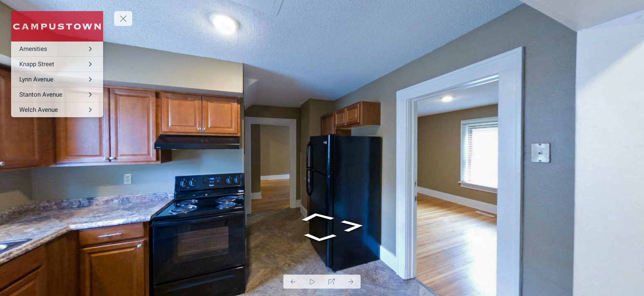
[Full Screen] (332, 282)
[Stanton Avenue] (57, 95)
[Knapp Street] (57, 64)
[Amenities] (57, 49)
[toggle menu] (123, 18)
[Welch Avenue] (57, 110)
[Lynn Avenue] (57, 79)
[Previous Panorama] (293, 282)
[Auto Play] (312, 282)
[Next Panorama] (351, 282)
